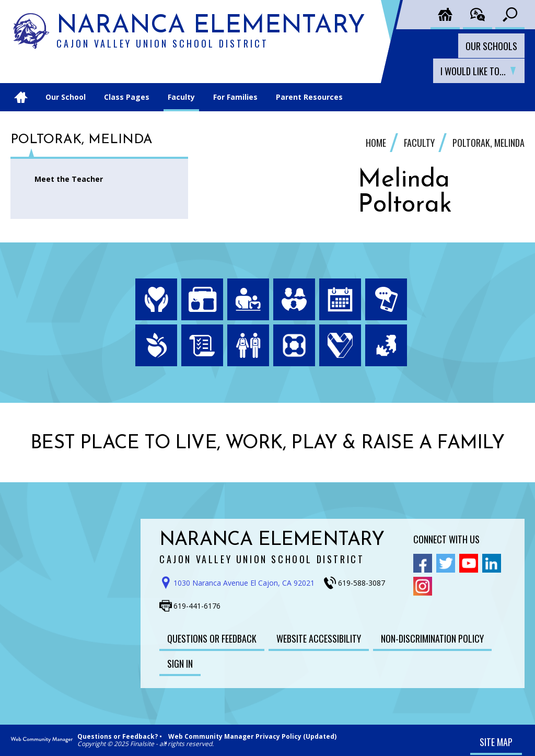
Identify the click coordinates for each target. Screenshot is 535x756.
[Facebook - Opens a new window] (423, 563)
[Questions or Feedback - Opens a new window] (212, 638)
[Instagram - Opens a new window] (423, 586)
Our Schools (491, 46)
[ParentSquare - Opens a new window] (294, 345)
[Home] (21, 97)
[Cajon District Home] (445, 15)
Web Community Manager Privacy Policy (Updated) (252, 736)
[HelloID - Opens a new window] (386, 345)
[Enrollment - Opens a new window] (248, 345)
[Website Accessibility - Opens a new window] (319, 638)
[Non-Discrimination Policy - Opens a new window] (432, 638)
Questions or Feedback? (118, 736)
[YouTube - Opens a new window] (469, 563)
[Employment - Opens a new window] (340, 345)
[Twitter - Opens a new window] (446, 563)
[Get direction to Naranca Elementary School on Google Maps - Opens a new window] (241, 583)
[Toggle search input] (510, 15)
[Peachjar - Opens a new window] (156, 345)
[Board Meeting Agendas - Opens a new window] (202, 345)
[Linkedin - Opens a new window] (492, 563)
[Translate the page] (478, 15)
